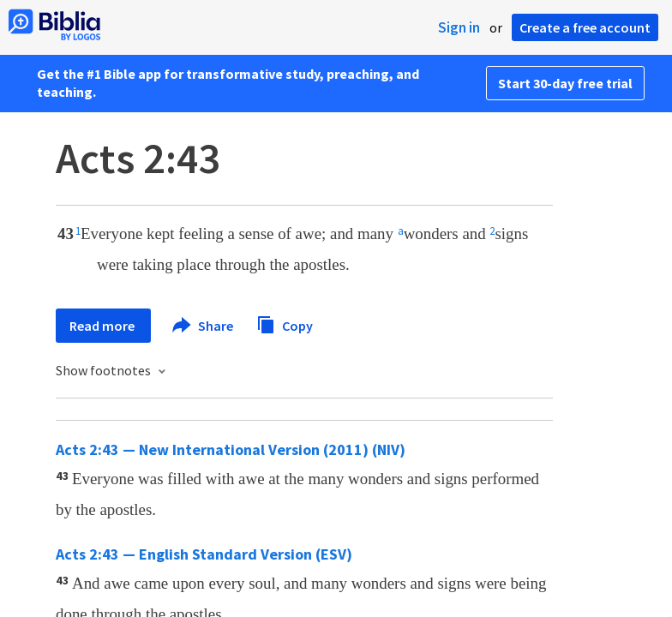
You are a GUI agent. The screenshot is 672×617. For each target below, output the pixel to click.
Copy (285, 323)
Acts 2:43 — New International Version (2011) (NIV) (231, 449)
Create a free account (585, 27)
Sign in (459, 27)
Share (204, 326)
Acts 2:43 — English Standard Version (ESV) (204, 554)
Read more (103, 326)
